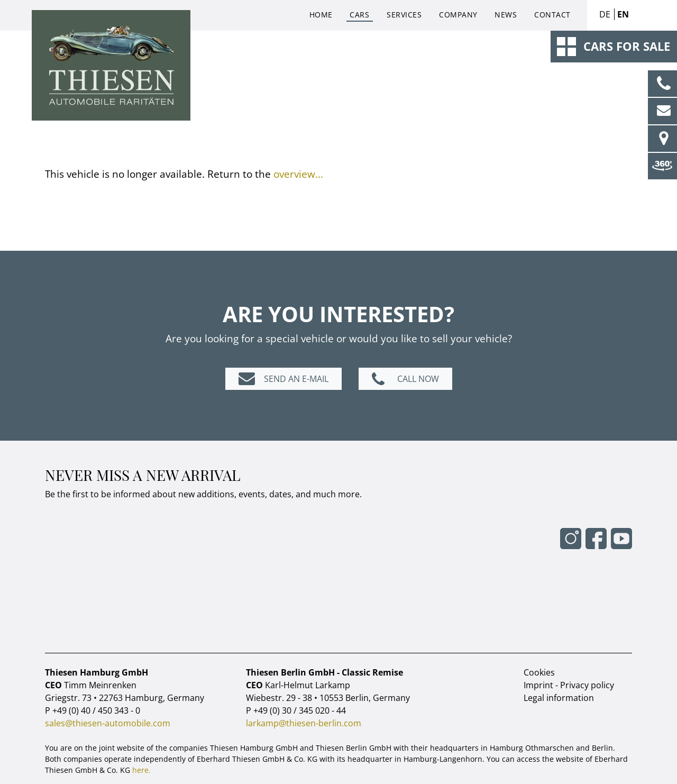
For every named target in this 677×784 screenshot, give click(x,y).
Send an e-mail (296, 379)
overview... (298, 174)
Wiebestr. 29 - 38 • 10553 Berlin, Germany (328, 698)
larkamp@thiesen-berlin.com (304, 723)
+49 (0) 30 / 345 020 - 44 (300, 710)
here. (141, 770)
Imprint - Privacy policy (569, 685)
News (506, 15)
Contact (552, 15)
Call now (418, 379)
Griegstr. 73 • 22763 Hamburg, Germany (125, 698)
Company (458, 15)
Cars (359, 15)
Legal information (559, 698)
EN (623, 14)
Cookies (539, 672)
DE (605, 14)
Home (321, 15)
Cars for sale (627, 46)
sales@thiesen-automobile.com (108, 723)
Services (404, 15)
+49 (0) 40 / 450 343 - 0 (96, 710)
